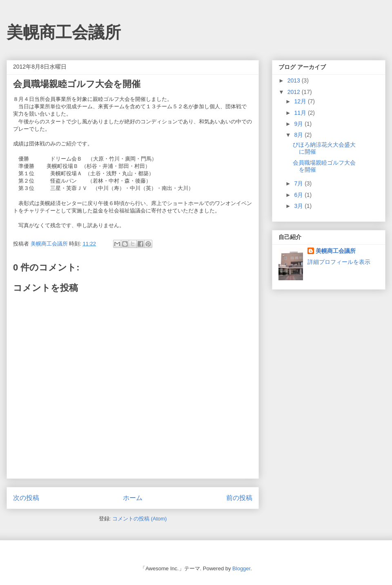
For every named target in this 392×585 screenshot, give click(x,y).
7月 (299, 183)
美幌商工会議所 (64, 32)
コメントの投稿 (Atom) (140, 519)
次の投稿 (26, 498)
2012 (295, 92)
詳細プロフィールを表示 (339, 262)
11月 (301, 113)
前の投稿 (239, 498)
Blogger (241, 568)
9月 (299, 124)
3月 (299, 206)
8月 (299, 135)
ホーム (133, 498)
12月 (301, 101)
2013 (295, 80)
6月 (299, 195)
